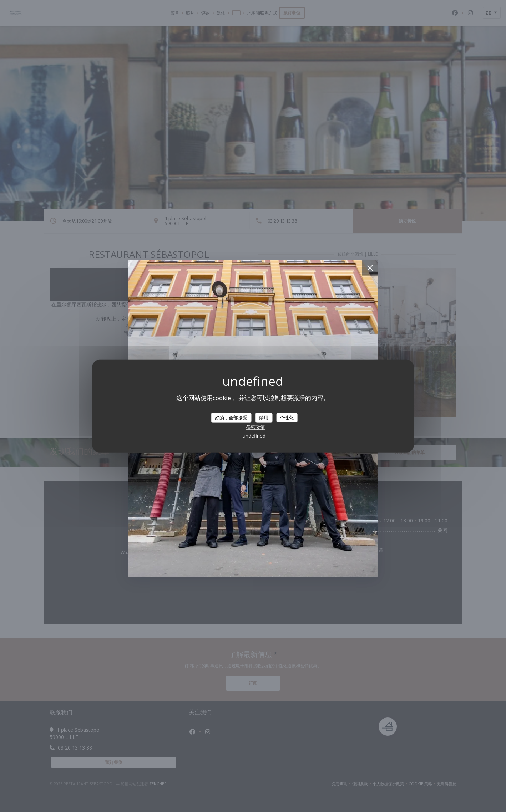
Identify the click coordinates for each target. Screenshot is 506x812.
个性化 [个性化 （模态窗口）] (287, 417)
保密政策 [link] (255, 427)
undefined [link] (254, 436)
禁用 (264, 417)
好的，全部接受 (231, 417)
